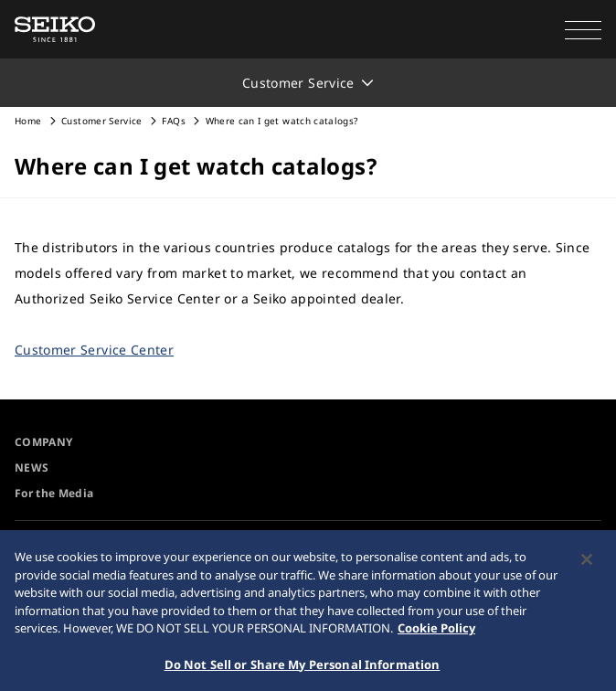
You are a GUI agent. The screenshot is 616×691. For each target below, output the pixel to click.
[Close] (587, 565)
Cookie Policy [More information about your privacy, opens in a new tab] (436, 633)
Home (28, 121)
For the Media (54, 493)
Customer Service (102, 121)
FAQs (173, 121)
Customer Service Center (94, 350)
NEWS (32, 468)
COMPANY (43, 442)
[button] (583, 29)
